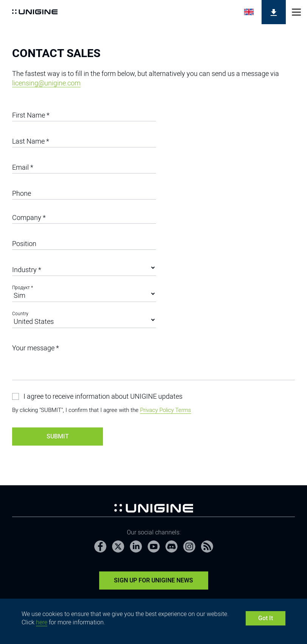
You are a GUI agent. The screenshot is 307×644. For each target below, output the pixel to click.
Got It (266, 618)
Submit (58, 436)
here (42, 622)
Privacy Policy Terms (166, 410)
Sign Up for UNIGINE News (153, 580)
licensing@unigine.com (46, 83)
